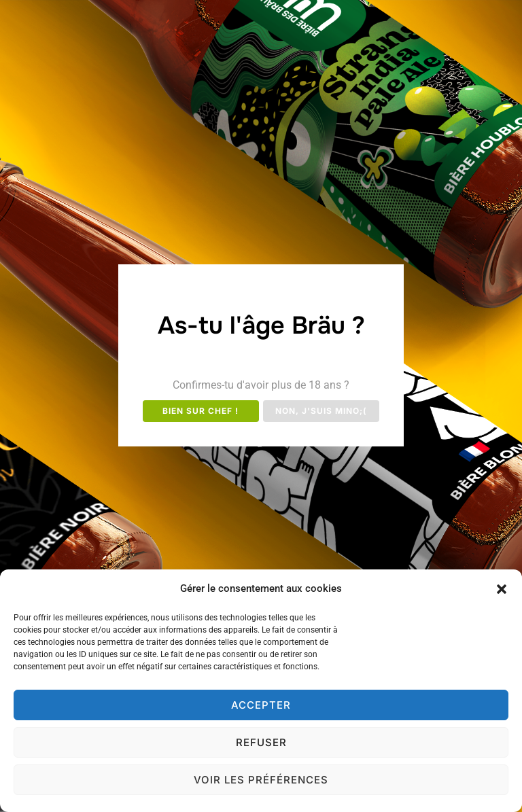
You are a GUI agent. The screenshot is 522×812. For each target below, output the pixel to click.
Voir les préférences (261, 780)
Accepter (261, 705)
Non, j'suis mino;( (321, 411)
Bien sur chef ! (201, 411)
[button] (502, 589)
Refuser (261, 742)
